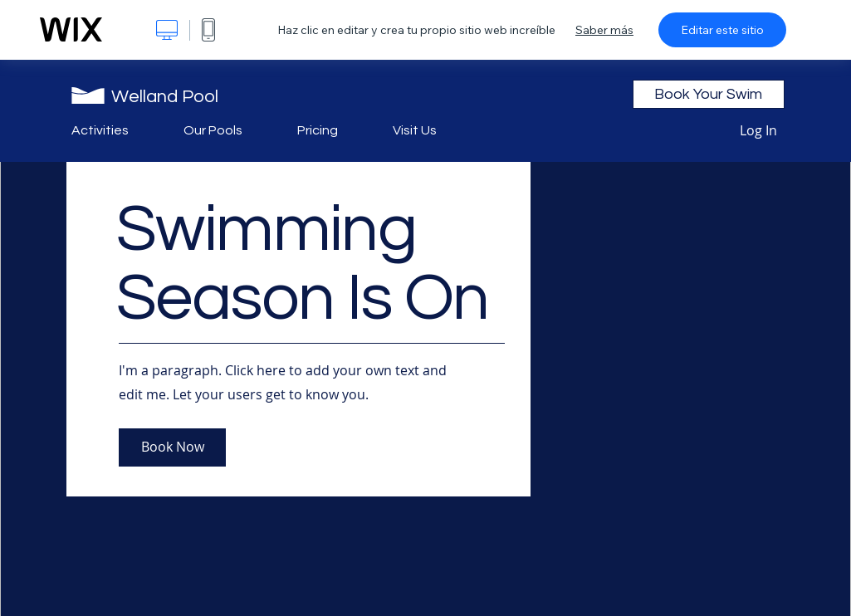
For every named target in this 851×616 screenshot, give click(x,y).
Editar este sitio (722, 30)
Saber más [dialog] (604, 30)
